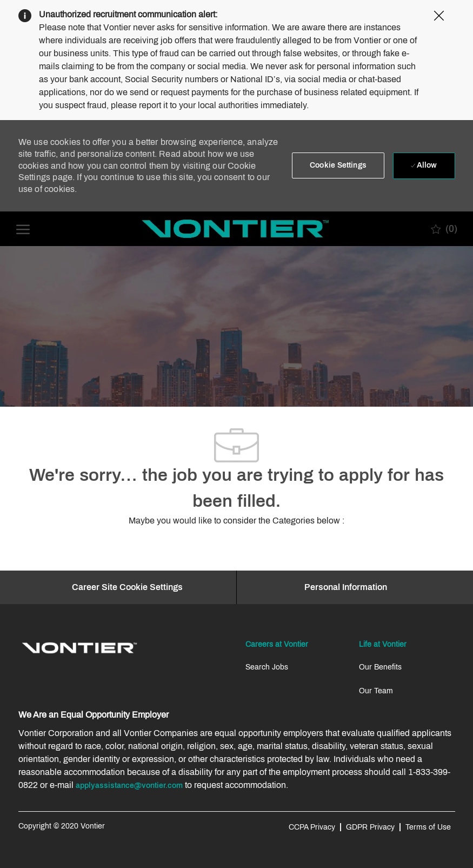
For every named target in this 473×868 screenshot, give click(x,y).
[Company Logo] (236, 229)
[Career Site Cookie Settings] (127, 587)
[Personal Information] (346, 587)
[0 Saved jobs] (444, 229)
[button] (338, 165)
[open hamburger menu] (23, 228)
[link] (79, 648)
